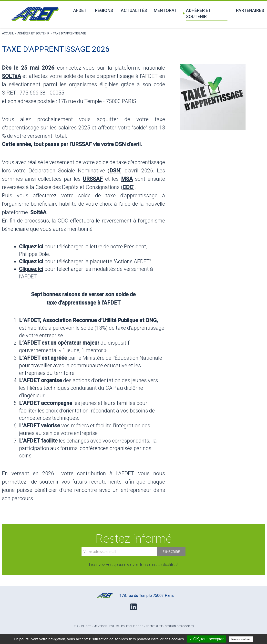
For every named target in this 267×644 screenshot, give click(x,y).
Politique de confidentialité (142, 626)
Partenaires (250, 10)
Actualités (134, 10)
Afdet (80, 10)
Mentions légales (106, 626)
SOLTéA (11, 76)
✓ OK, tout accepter (206, 639)
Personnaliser (241, 639)
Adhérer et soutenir (197, 13)
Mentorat (165, 10)
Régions (104, 10)
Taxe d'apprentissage (69, 33)
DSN (115, 171)
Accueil (8, 33)
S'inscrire (171, 552)
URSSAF (93, 179)
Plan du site (82, 626)
